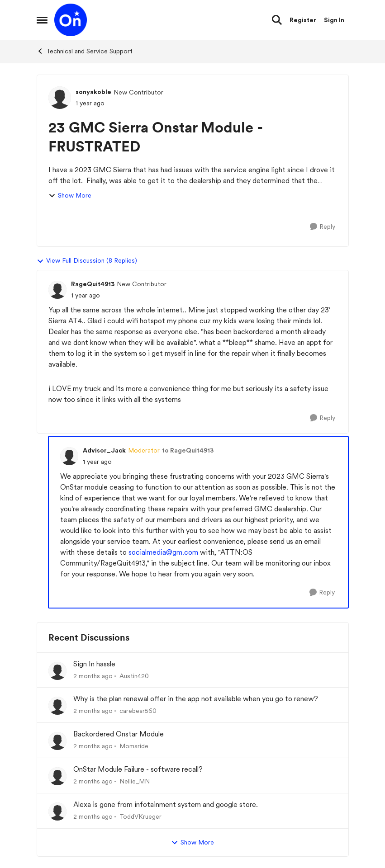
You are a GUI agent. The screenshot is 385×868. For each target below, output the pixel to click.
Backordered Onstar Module (119, 734)
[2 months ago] (93, 676)
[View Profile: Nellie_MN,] (57, 776)
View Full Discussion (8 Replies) (87, 261)
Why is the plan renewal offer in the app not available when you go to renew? (196, 699)
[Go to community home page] (71, 20)
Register (303, 20)
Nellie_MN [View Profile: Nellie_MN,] (135, 781)
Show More (70, 196)
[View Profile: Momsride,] (57, 741)
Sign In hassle (94, 664)
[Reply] (323, 227)
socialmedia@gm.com (163, 552)
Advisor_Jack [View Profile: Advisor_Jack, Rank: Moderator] (104, 450)
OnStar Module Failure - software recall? (138, 769)
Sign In (334, 20)
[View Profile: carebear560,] (57, 706)
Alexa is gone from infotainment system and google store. (166, 804)
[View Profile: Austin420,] (57, 671)
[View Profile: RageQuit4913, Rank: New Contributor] (57, 290)
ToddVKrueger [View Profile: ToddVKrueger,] (140, 816)
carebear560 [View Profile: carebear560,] (138, 711)
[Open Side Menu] (42, 20)
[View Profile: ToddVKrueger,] (57, 811)
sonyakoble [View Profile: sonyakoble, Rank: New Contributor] (93, 92)
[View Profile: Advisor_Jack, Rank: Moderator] (69, 456)
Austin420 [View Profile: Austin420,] (134, 675)
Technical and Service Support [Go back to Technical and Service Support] (85, 51)
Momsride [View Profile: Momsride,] (134, 746)
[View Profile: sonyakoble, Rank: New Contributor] (60, 98)
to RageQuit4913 (188, 450)
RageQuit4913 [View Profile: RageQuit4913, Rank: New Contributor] (93, 284)
